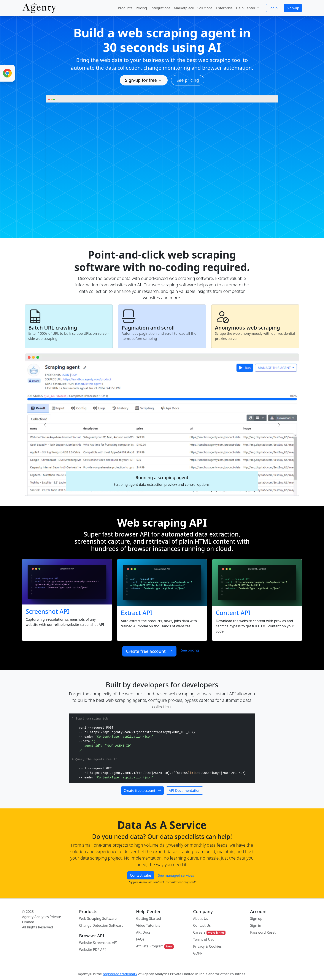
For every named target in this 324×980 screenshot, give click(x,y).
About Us (201, 918)
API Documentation (185, 791)
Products (125, 8)
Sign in (256, 925)
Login (273, 8)
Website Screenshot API (98, 943)
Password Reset (263, 932)
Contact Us (202, 925)
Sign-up (293, 8)
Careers (209, 932)
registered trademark (120, 974)
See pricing (188, 80)
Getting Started (148, 918)
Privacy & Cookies (207, 946)
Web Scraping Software (98, 918)
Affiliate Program (155, 946)
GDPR (198, 953)
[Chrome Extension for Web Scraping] (7, 73)
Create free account (149, 651)
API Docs (143, 932)
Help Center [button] (246, 8)
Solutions (205, 8)
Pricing (141, 8)
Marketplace (184, 8)
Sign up (256, 918)
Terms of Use (204, 939)
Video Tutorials (148, 925)
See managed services (176, 875)
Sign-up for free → (144, 80)
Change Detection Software (101, 925)
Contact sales (141, 875)
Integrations (160, 8)
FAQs (140, 939)
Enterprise (224, 8)
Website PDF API (92, 950)
